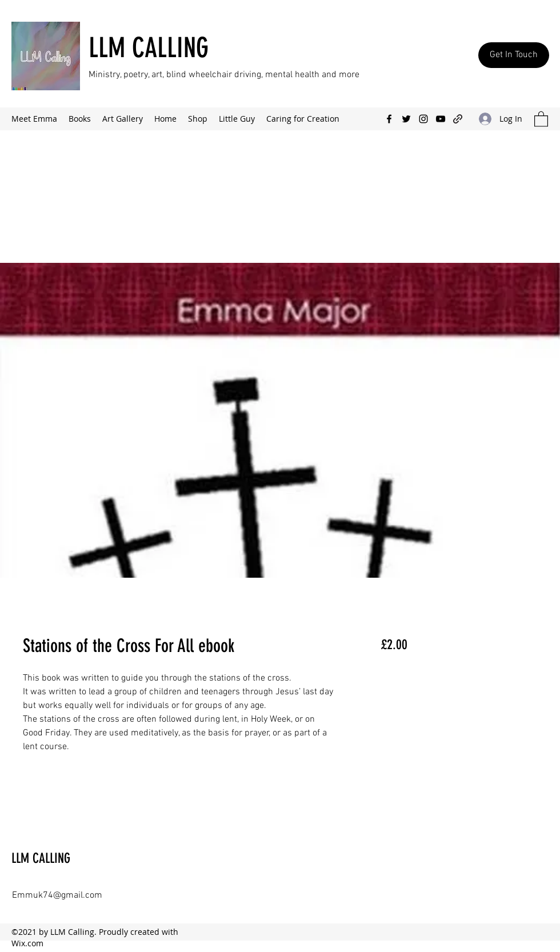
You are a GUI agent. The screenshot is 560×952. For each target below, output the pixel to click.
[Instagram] (423, 119)
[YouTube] (441, 119)
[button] (541, 119)
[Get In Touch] (514, 55)
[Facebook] (389, 119)
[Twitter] (406, 119)
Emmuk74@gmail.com (57, 895)
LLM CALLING (149, 48)
